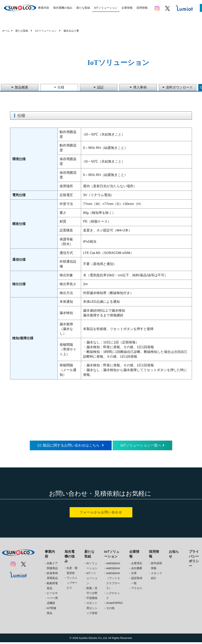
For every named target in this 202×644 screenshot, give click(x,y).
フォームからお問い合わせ (101, 513)
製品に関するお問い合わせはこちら (68, 446)
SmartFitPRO (114, 605)
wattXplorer (113, 565)
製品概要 (20, 87)
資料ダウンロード (178, 87)
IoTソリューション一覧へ (146, 446)
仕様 (59, 87)
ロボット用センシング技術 (92, 610)
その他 (110, 610)
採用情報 (142, 8)
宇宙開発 (92, 600)
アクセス (137, 590)
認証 (99, 87)
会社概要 (137, 570)
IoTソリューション (106, 8)
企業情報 (127, 8)
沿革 (134, 575)
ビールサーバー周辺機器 (52, 600)
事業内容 (44, 8)
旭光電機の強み (63, 8)
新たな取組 (83, 8)
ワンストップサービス (72, 585)
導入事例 (138, 87)
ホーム (6, 31)
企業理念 (137, 565)
